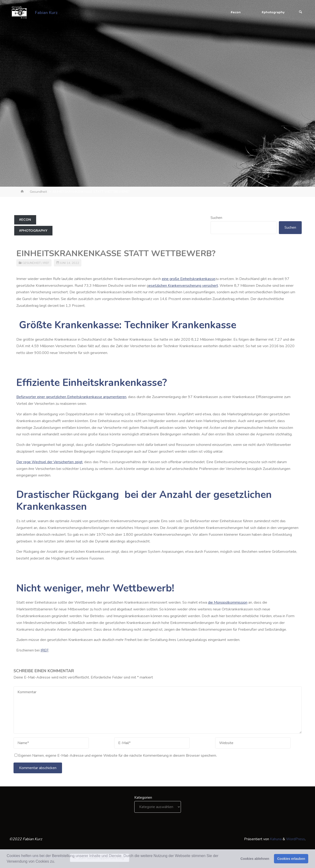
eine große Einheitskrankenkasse (189, 279)
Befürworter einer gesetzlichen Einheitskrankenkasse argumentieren (71, 397)
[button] (57, 862)
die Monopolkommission (228, 602)
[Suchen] (301, 12)
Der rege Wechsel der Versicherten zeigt (49, 462)
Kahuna (275, 839)
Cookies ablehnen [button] (255, 859)
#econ (25, 220)
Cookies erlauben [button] (291, 859)
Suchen (216, 218)
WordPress (296, 839)
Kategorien (143, 798)
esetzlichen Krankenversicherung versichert (183, 286)
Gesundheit (38, 192)
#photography (33, 231)
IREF (46, 263)
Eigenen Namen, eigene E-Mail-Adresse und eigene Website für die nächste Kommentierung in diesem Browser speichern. (116, 756)
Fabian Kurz (46, 12)
